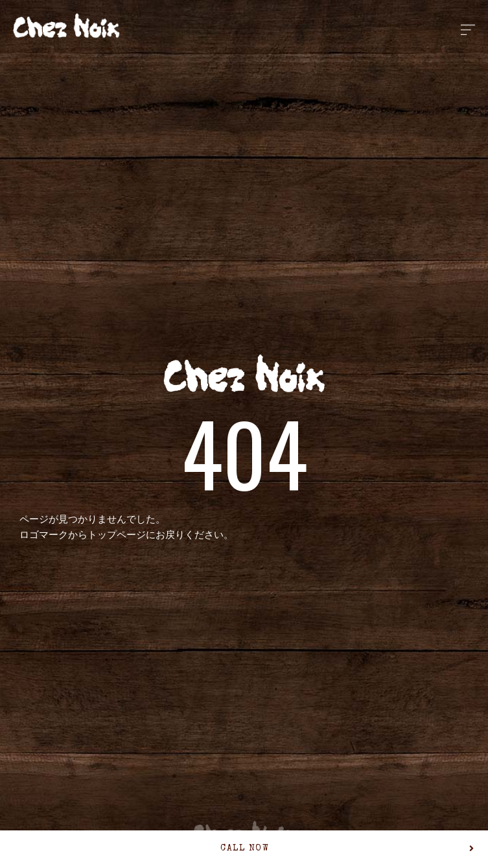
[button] (244, 849)
